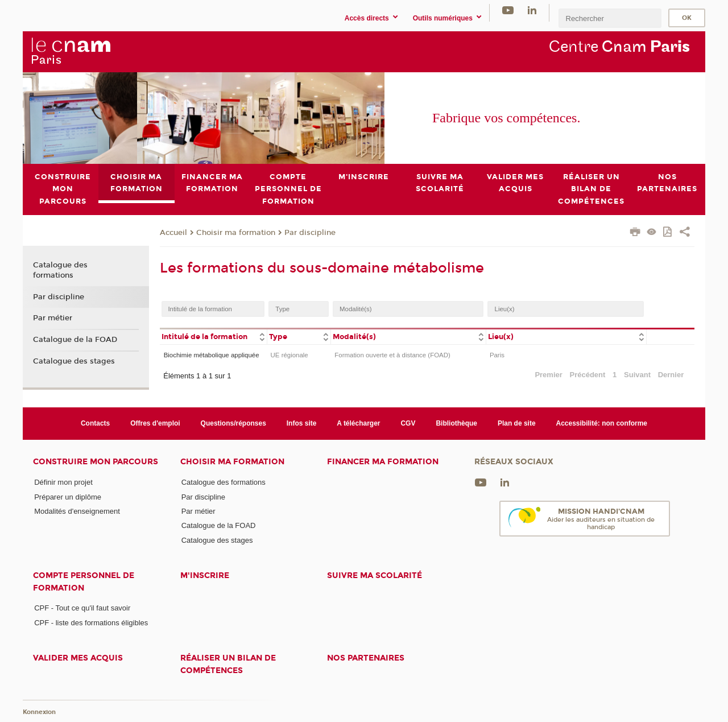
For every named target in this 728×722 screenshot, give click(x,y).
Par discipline (310, 232)
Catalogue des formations (60, 270)
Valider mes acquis (78, 658)
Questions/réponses (233, 423)
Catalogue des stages (74, 361)
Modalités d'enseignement (77, 511)
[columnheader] (213, 336)
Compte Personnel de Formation (84, 581)
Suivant (637, 375)
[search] (610, 18)
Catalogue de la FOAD (75, 340)
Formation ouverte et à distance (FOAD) (392, 354)
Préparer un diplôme (68, 496)
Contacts (95, 423)
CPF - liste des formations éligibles (91, 622)
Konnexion (39, 712)
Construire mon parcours (96, 462)
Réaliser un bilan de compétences (228, 664)
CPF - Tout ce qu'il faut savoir (82, 608)
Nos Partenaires (366, 658)
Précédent (588, 375)
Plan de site (517, 423)
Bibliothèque (456, 423)
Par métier (53, 318)
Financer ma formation (383, 462)
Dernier (671, 375)
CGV (408, 423)
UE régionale (289, 354)
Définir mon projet (63, 482)
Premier (548, 375)
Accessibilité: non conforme (602, 423)
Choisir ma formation (236, 232)
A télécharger (358, 423)
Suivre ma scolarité (375, 575)
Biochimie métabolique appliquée (212, 354)
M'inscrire (205, 575)
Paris (497, 354)
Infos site (302, 423)
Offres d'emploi (155, 423)
